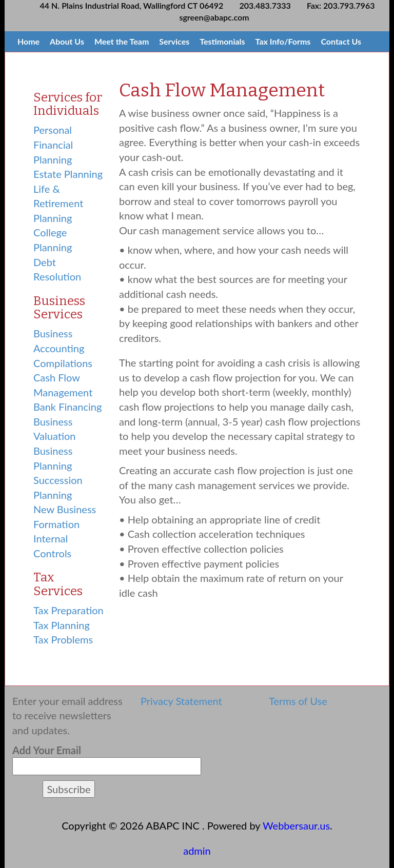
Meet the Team (122, 41)
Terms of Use (298, 701)
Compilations (63, 363)
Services (174, 41)
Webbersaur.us (296, 825)
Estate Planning (68, 174)
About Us (67, 41)
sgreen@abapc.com (214, 17)
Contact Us (341, 41)
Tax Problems (63, 639)
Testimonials (222, 41)
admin (197, 851)
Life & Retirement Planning (58, 203)
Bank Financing (67, 407)
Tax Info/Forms (283, 41)
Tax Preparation (68, 610)
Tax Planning (62, 625)
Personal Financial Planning (53, 144)
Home (28, 41)
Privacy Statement (181, 701)
